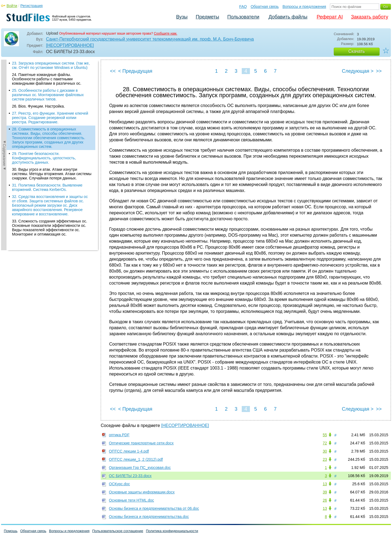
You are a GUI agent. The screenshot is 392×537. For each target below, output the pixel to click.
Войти (12, 6)
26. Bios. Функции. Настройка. (38, 106)
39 (325, 492)
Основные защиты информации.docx (142, 492)
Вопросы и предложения (304, 7)
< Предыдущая (135, 71)
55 (325, 435)
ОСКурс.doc (119, 484)
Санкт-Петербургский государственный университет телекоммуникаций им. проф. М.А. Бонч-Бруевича (150, 39)
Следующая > (358, 71)
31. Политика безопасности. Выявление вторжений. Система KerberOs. (47, 187)
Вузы (182, 17)
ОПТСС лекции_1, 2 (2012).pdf (136, 459)
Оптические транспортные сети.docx (141, 443)
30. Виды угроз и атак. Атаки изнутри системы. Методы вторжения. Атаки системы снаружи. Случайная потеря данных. (52, 174)
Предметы (207, 17)
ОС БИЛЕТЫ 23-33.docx (130, 476)
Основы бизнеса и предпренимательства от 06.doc (154, 508)
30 (325, 451)
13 (325, 484)
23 (325, 459)
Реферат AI (330, 17)
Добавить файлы (288, 17)
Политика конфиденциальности (172, 531)
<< (113, 71)
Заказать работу (370, 17)
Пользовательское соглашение (118, 531)
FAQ (243, 7)
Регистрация (32, 6)
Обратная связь (265, 7)
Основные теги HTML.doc (131, 500)
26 (325, 500)
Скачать (357, 51)
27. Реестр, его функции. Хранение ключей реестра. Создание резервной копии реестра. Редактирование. (50, 118)
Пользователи (243, 17)
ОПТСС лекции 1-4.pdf (129, 451)
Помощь (11, 531)
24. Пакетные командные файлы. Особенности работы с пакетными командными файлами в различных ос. (47, 79)
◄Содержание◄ (4, 155)
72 (325, 443)
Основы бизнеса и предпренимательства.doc (149, 517)
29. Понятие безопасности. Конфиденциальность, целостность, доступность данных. (44, 158)
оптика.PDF (119, 435)
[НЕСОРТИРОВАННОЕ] (70, 45)
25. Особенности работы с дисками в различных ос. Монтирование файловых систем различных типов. (48, 95)
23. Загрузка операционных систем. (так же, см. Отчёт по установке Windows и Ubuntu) (51, 65)
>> (379, 71)
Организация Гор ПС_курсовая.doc (140, 468)
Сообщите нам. (166, 33)
